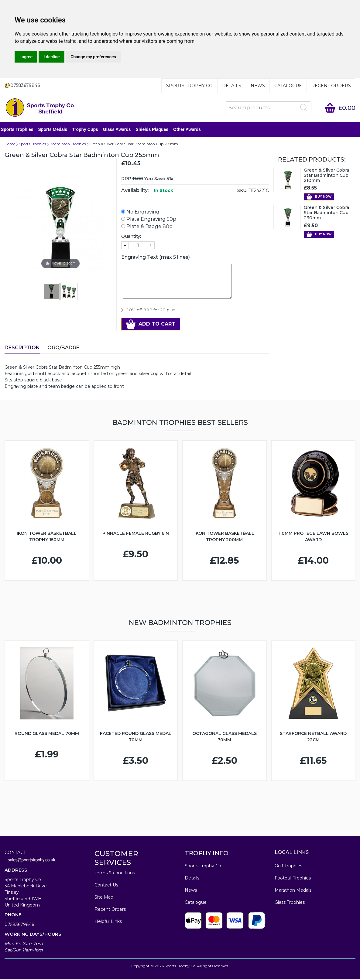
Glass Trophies (290, 903)
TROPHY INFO (207, 854)
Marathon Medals (293, 891)
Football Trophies (293, 879)
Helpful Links (108, 922)
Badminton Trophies (68, 144)
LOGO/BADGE (62, 348)
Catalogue (288, 86)
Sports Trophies (21, 130)
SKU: (242, 191)
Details (232, 86)
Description (22, 348)
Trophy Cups (89, 130)
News (258, 86)
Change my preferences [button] (93, 57)
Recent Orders (331, 86)
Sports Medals (57, 130)
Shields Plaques (156, 130)
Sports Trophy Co (189, 86)
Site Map (104, 898)
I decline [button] (51, 57)
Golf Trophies (288, 866)
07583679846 (19, 925)
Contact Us (106, 886)
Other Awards (191, 130)
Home (10, 144)
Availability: (135, 191)
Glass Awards (121, 130)
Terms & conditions (115, 873)
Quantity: (131, 237)
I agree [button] (26, 57)
